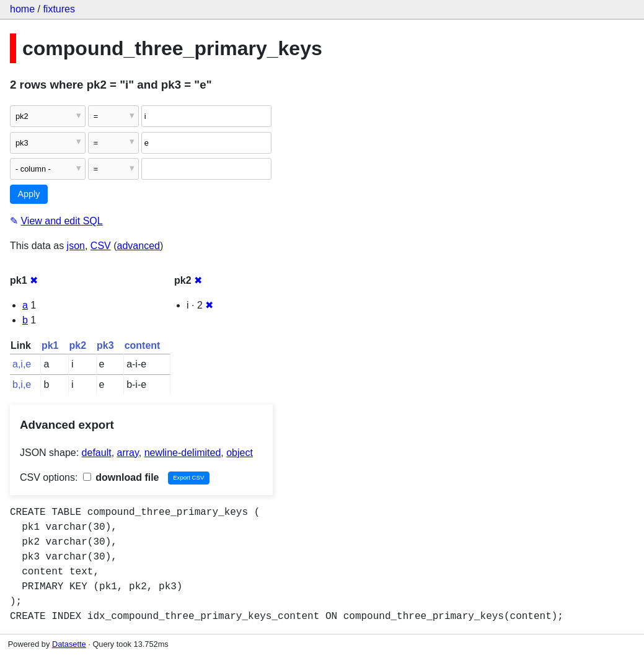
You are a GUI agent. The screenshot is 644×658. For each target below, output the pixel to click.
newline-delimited (183, 453)
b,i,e (22, 384)
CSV (101, 246)
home (22, 9)
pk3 (105, 345)
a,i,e (22, 364)
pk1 (50, 345)
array (128, 453)
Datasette (69, 644)
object (240, 453)
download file (121, 477)
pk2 (77, 345)
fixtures (59, 9)
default (97, 453)
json (76, 246)
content (143, 345)
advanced (139, 246)
